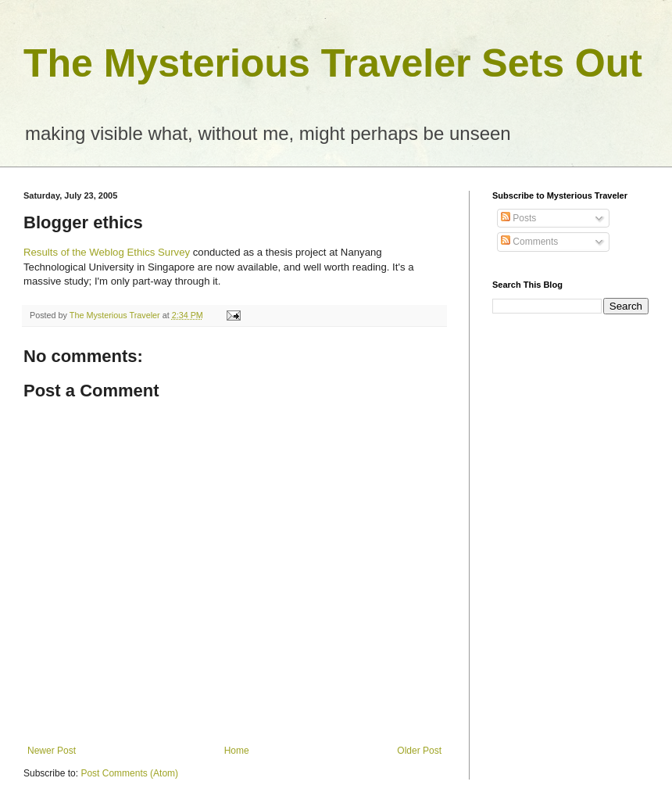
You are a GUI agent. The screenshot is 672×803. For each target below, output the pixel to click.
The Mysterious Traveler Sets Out (333, 63)
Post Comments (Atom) (129, 773)
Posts (518, 218)
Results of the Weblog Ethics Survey (107, 252)
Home (237, 751)
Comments (529, 242)
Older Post (419, 751)
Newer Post (52, 751)
